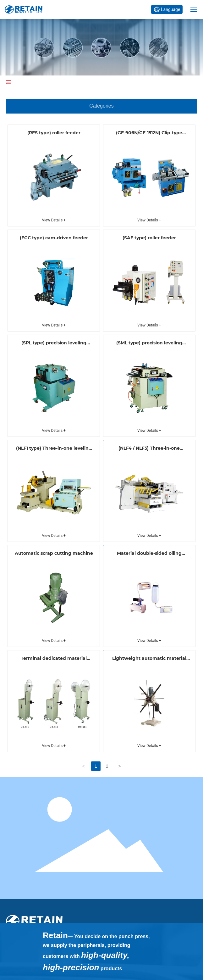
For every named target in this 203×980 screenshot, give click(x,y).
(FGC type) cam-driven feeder (54, 238)
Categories (101, 106)
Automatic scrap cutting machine (54, 553)
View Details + (54, 220)
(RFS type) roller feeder (54, 133)
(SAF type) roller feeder (149, 238)
